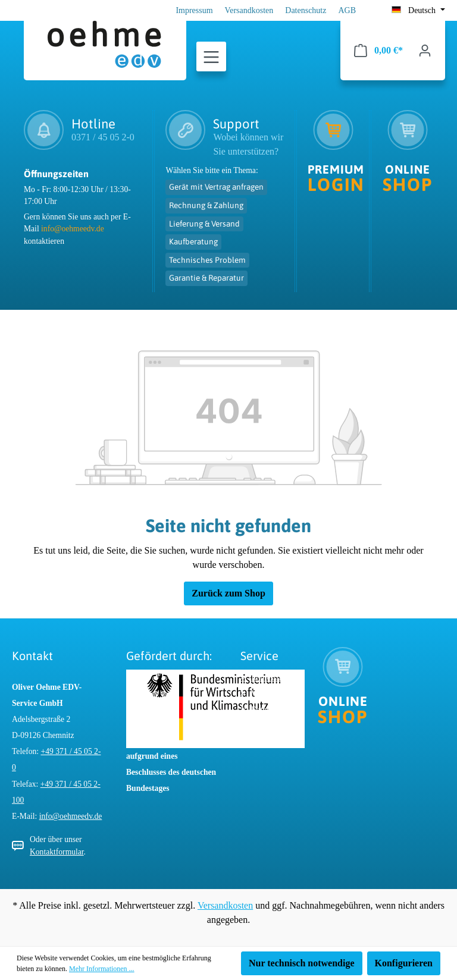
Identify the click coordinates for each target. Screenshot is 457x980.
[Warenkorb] (378, 51)
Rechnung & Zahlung (206, 205)
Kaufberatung (193, 241)
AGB (347, 10)
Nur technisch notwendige (302, 963)
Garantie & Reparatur (206, 278)
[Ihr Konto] (425, 51)
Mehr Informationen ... (102, 969)
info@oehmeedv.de (73, 229)
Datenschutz (306, 10)
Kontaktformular (57, 852)
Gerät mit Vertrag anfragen (216, 187)
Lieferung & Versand (204, 224)
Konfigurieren (404, 963)
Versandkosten (249, 10)
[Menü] (211, 57)
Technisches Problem (207, 260)
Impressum (194, 10)
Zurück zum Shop (228, 593)
